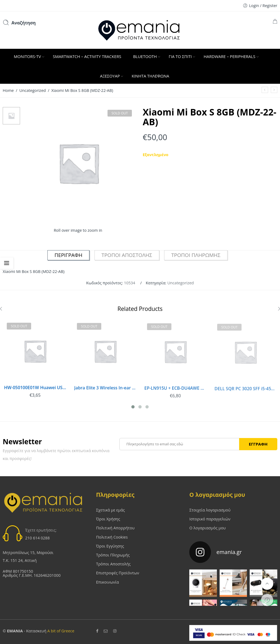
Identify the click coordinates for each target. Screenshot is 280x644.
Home (8, 90)
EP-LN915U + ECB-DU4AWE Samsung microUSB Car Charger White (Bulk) (173, 392)
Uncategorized (32, 90)
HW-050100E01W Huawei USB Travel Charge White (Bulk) (35, 390)
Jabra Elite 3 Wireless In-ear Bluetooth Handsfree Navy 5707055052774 (104, 391)
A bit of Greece (61, 630)
